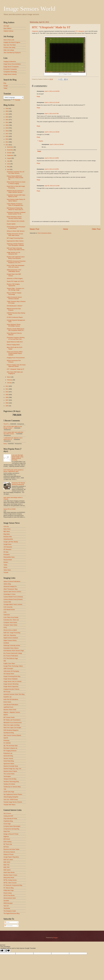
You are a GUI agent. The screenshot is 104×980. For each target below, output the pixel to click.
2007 (7, 400)
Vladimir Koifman (8, 31)
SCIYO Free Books (9, 896)
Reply (38, 96)
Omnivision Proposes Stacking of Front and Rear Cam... (16, 338)
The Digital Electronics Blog (11, 913)
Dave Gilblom (7, 28)
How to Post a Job (9, 40)
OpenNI (6, 738)
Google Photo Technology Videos (13, 666)
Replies (41, 141)
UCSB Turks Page (9, 792)
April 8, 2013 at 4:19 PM (52, 158)
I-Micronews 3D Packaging (11, 671)
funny (5, 444)
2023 (7, 117)
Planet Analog (8, 893)
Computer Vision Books (10, 622)
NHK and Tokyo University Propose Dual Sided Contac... (16, 249)
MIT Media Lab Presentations (12, 720)
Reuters (6, 562)
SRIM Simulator (8, 903)
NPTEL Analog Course (10, 880)
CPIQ (5, 627)
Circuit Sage (7, 824)
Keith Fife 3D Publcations (11, 699)
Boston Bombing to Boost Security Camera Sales (14, 217)
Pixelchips (6, 740)
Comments (9, 926)
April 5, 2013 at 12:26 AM (52, 132)
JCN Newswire (8, 547)
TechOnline (7, 908)
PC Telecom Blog (9, 888)
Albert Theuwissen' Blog (10, 589)
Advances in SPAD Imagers (15, 278)
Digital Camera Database (11, 638)
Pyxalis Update (11, 224)
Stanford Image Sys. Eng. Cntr (12, 769)
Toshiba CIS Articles (9, 784)
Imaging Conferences (10, 61)
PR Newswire (7, 549)
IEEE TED (6, 867)
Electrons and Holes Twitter (11, 849)
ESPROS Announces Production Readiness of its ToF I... (16, 262)
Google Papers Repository (11, 857)
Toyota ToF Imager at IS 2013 (15, 281)
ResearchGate (8, 560)
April (9, 169)
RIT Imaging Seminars (10, 751)
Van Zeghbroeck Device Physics (13, 794)
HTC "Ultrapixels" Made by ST (51, 27)
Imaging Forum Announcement (16, 358)
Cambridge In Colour (10, 594)
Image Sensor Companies (11, 67)
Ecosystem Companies (10, 69)
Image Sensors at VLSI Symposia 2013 (13, 253)
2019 (7, 128)
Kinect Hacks (7, 702)
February (10, 380)
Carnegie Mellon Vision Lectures (13, 604)
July (8, 161)
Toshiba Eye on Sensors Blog (12, 787)
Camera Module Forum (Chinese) (13, 597)
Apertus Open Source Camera (12, 592)
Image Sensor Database (11, 679)
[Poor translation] (7, 951)
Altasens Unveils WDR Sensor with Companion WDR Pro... (16, 330)
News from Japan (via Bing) (12, 725)
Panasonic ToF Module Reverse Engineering (18, 484)
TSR (5, 789)
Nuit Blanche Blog (9, 733)
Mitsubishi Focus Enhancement (13, 723)
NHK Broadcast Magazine (11, 730)
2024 (7, 114)
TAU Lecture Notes (9, 774)
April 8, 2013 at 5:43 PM (52, 169)
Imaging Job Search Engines (12, 42)
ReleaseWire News (9, 557)
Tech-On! (6, 906)
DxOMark (6, 643)
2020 (7, 125)
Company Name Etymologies (12, 826)
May (8, 167)
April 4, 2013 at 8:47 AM (52, 114)
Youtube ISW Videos (9, 805)
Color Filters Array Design (11, 617)
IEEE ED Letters (8, 860)
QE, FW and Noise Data (11, 746)
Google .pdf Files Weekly (11, 542)
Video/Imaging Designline (11, 797)
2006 (7, 403)
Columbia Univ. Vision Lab (11, 620)
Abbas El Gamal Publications (12, 581)
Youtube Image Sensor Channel (13, 802)
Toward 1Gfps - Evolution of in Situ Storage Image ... (15, 289)
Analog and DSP (8, 816)
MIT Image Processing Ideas (15, 238)
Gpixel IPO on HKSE (10, 509)
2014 (7, 142)
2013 (7, 145)
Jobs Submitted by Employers (12, 53)
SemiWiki (6, 901)
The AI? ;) (6, 424)
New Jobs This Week (10, 45)
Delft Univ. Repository (10, 635)
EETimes (6, 847)
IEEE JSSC (7, 862)
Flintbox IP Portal (8, 854)
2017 (7, 134)
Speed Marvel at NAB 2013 (15, 342)
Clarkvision (7, 615)
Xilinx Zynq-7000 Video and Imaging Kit (15, 373)
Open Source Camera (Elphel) (12, 735)
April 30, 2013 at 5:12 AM (52, 186)
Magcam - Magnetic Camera (12, 712)
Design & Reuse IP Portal (11, 834)
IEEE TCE (6, 865)
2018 (7, 131)
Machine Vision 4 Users (10, 875)
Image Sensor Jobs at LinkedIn (13, 681)
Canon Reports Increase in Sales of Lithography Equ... (15, 204)
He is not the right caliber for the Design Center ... (13, 427)
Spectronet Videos (9, 764)
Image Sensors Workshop (11, 684)
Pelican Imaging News (13, 345)
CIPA (5, 612)
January (10, 383)
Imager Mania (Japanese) (11, 687)
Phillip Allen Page (9, 890)
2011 (7, 389)
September (10, 155)
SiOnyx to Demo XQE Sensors (16, 231)
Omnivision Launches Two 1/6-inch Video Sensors (16, 172)
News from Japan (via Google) (12, 728)
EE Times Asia (8, 844)
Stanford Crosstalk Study (11, 766)
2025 (7, 111)
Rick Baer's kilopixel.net (10, 748)
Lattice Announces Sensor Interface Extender (14, 298)
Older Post (96, 229)
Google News (7, 544)
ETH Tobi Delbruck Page (11, 658)
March (9, 377)
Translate (15, 100)
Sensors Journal (8, 758)
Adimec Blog (7, 584)
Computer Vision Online (10, 625)
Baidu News (7, 529)
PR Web (6, 552)
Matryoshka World (9, 878)
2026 (7, 108)
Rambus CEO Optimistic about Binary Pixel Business (16, 258)
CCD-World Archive (9, 610)
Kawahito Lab (7, 697)
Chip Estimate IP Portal (10, 819)
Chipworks (35, 31)
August (9, 158)
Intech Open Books (9, 872)
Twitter (5, 88)
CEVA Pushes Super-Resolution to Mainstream (16, 227)
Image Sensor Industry (10, 74)
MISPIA (6, 715)
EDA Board (7, 839)
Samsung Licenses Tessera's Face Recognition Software (15, 245)
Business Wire (8, 537)
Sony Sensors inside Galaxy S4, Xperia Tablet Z (16, 200)
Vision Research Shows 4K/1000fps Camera (14, 325)
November (10, 150)
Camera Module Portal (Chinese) (13, 599)
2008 (7, 397)
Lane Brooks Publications (11, 705)
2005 (7, 406)
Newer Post (34, 229)
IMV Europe (7, 692)
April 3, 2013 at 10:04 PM (52, 91)
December (10, 147)
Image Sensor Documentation (12, 64)
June (9, 164)
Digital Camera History (10, 640)
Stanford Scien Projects (10, 771)
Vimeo (5, 567)
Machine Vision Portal (10, 710)
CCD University (8, 607)
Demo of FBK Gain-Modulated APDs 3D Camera (15, 266)
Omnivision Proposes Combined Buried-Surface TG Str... (16, 213)
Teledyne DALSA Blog (10, 779)
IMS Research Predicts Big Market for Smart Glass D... (15, 209)
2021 (7, 122)
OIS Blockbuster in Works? (15, 306)
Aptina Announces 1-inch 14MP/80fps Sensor (14, 271)
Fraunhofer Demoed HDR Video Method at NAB (16, 196)
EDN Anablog (7, 842)
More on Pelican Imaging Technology (14, 294)
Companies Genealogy (10, 72)
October (10, 153)
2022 (7, 120)
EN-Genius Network (9, 852)
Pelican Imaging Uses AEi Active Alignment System (16, 366)
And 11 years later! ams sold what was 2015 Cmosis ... (13, 433)
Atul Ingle (6, 26)
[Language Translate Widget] (14, 97)
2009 (7, 395)
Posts (7, 922)
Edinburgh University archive (12, 645)
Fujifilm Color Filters (9, 664)
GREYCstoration (8, 669)
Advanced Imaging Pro (10, 586)
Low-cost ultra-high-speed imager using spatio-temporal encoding (18, 457)
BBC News (7, 531)
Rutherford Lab (8, 753)
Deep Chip (7, 831)
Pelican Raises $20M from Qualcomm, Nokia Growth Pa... (15, 178)
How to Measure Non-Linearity (16, 221)
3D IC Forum (7, 813)
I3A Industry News (9, 674)
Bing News (7, 534)
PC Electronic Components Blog (13, 885)
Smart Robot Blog (9, 761)
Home (66, 229)
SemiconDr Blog (8, 756)
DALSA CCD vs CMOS (10, 630)
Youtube (6, 573)
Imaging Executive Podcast (11, 689)
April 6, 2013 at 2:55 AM (57, 144)
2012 (7, 386)
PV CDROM (7, 743)
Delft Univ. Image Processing (12, 633)
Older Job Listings (9, 50)
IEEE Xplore (7, 870)
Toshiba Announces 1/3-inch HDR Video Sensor (15, 235)
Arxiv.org (6, 526)
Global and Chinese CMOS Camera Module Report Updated (15, 353)
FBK (5, 661)
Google (6, 86)
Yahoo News (7, 570)
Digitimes (6, 837)
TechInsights (7, 776)
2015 (7, 139)
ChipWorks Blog (8, 821)
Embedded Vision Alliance (11, 648)
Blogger (55, 938)
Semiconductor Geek (10, 898)
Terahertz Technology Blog (11, 782)
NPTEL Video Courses (10, 883)
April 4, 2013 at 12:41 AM (52, 102)
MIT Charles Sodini (9, 717)
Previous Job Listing (9, 47)
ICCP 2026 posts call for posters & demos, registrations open (13, 471)
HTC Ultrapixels (80, 31)
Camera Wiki (7, 602)
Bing (5, 83)
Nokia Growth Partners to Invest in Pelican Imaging (16, 183)
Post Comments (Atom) (45, 233)
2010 (7, 392)
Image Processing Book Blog (12, 676)
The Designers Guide (10, 911)
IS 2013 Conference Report (15, 317)
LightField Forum (8, 707)
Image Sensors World (29, 9)
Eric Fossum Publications (11, 656)
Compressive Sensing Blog (11, 829)
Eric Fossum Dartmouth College (13, 653)
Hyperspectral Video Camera (15, 241)
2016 (7, 136)
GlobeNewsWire (8, 539)
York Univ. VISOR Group (11, 799)
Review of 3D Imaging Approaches (13, 285)
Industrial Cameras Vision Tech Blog (14, 694)
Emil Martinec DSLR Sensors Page (14, 651)
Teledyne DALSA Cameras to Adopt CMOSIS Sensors (15, 191)
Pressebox (7, 555)
